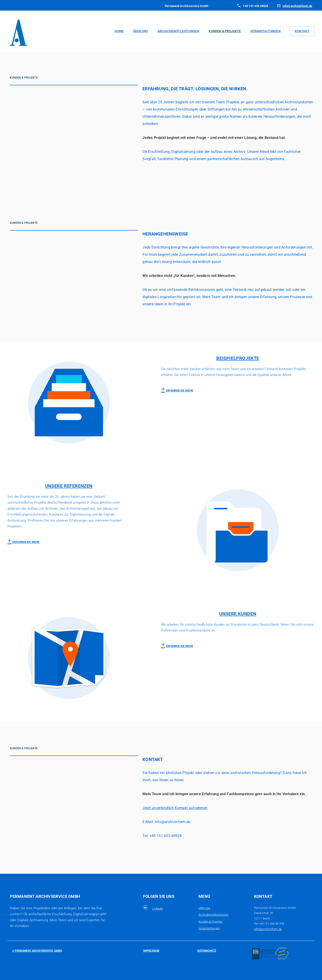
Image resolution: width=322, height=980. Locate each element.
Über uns (140, 31)
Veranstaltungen (265, 31)
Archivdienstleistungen (178, 31)
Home (119, 31)
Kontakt (302, 31)
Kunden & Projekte (225, 31)
